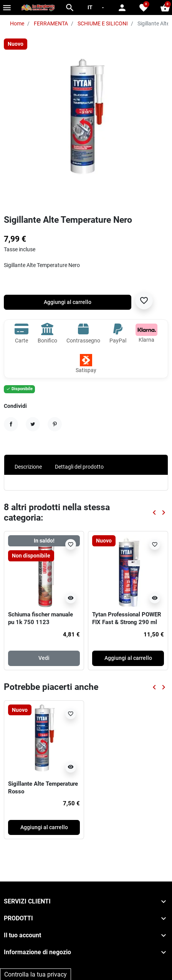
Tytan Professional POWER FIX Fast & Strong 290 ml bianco (127, 622)
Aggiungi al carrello (68, 302)
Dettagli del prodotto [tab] (79, 467)
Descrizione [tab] (28, 467)
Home (17, 23)
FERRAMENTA (51, 23)
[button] (70, 8)
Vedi (44, 658)
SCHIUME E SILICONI (103, 23)
